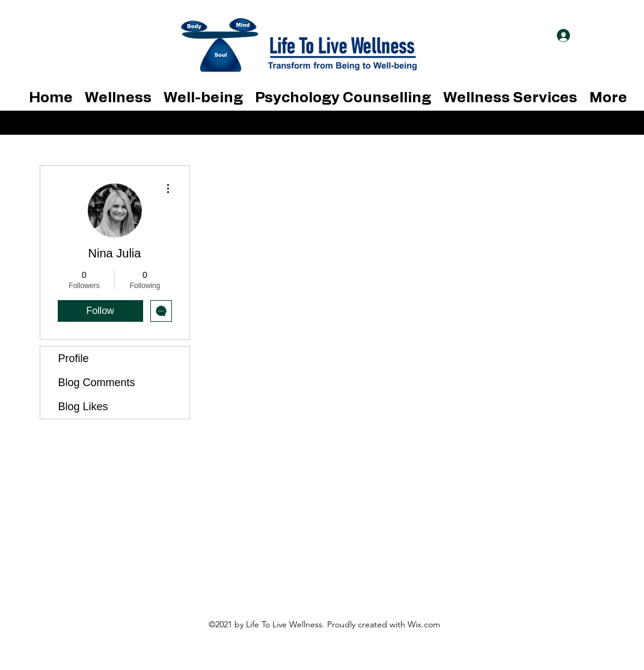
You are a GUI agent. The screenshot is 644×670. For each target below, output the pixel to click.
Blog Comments (97, 383)
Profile (74, 358)
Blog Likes (83, 407)
